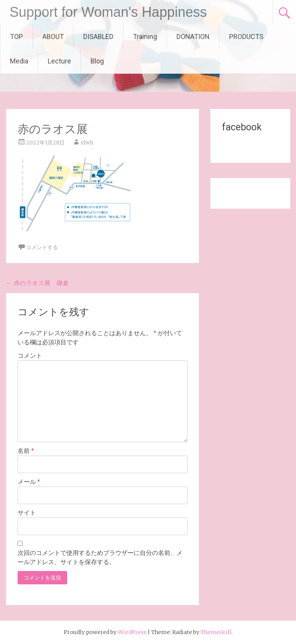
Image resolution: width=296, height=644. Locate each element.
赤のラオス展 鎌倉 (37, 283)
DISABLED (98, 36)
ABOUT (53, 36)
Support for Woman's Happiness (108, 12)
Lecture (59, 61)
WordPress (132, 632)
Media (19, 61)
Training (145, 36)
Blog (97, 61)
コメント (30, 356)
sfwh (87, 143)
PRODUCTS (246, 36)
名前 (26, 451)
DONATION (193, 36)
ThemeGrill (216, 632)
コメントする (42, 247)
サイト (27, 513)
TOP (16, 36)
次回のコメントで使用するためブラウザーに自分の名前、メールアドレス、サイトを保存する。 (100, 557)
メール (29, 482)
